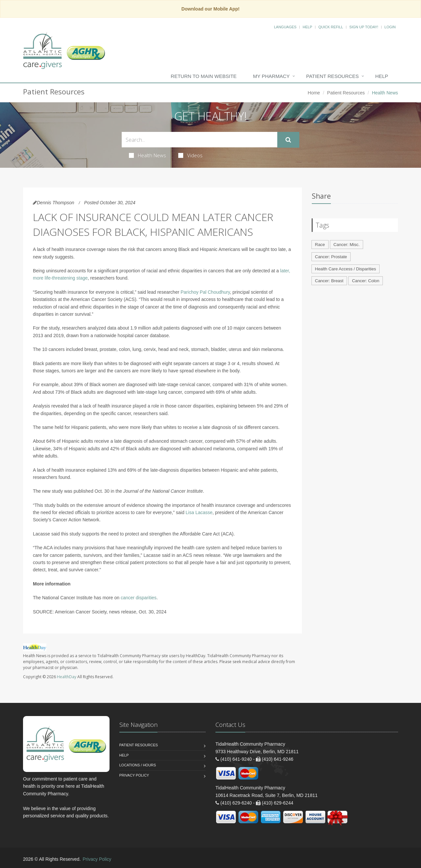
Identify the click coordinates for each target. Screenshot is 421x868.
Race (320, 245)
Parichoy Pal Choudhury (205, 292)
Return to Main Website (204, 76)
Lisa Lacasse (199, 512)
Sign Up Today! (364, 27)
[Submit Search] (288, 140)
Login (390, 27)
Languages (285, 27)
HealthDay (67, 677)
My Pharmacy (271, 76)
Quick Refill (331, 27)
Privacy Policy (134, 775)
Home (314, 93)
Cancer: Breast (329, 281)
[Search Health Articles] (199, 140)
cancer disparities (139, 598)
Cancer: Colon (366, 281)
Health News (148, 155)
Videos (190, 155)
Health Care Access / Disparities (346, 269)
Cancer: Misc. (347, 245)
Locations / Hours (138, 765)
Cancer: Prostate (331, 257)
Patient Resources (333, 76)
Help (307, 27)
